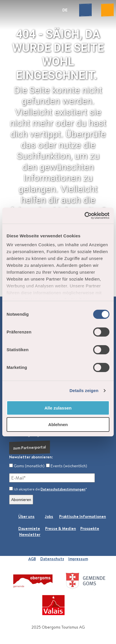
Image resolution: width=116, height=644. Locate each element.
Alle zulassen (58, 408)
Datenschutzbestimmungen (63, 489)
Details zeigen (84, 390)
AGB (32, 559)
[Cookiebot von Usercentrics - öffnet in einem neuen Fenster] (84, 216)
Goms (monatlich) (27, 466)
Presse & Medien (61, 528)
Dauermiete (29, 528)
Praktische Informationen (83, 516)
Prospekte (90, 528)
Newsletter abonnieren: (31, 457)
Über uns (26, 516)
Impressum (78, 559)
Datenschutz (52, 559)
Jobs (49, 516)
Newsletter (30, 534)
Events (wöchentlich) (67, 466)
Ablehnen (58, 425)
